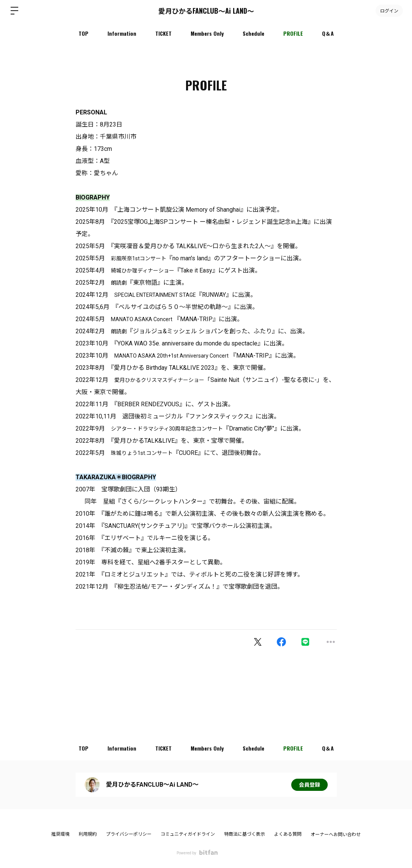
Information (122, 33)
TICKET (163, 33)
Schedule (253, 33)
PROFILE (293, 33)
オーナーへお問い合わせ (336, 835)
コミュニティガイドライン (188, 834)
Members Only (207, 33)
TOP (84, 33)
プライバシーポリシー (129, 834)
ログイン (389, 10)
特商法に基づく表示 (245, 834)
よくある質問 (288, 834)
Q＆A (328, 33)
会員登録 (309, 785)
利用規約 (88, 834)
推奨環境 (60, 834)
